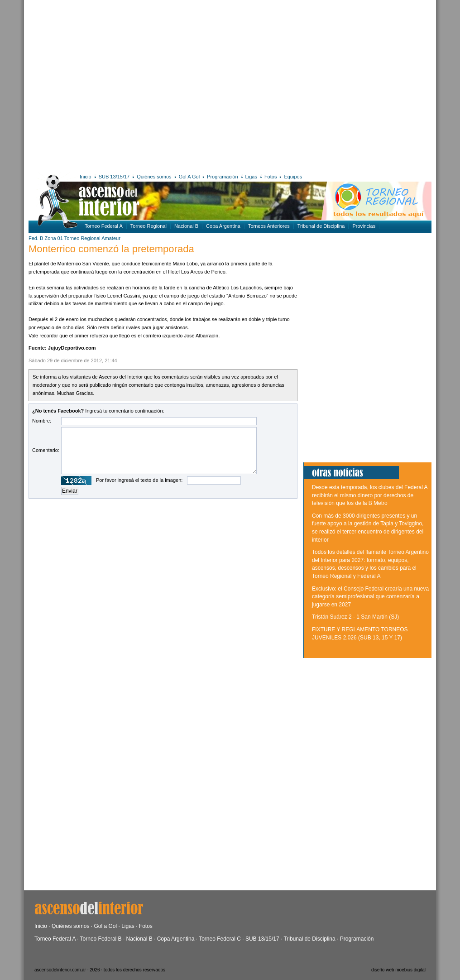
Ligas (251, 177)
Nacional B (186, 226)
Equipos (293, 177)
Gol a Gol (105, 926)
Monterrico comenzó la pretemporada (111, 249)
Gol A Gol (189, 177)
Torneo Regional (149, 226)
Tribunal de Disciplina (321, 226)
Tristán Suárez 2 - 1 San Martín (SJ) (355, 617)
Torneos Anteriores (269, 226)
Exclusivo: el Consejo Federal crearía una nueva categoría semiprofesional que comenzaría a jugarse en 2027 (370, 597)
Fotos (271, 177)
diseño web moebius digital (398, 970)
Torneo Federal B (101, 939)
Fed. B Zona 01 (46, 238)
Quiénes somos (154, 177)
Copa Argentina (223, 226)
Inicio (86, 177)
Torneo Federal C (220, 939)
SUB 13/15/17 (114, 177)
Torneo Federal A (104, 226)
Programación (222, 177)
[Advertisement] (85, 85)
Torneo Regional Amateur (92, 238)
